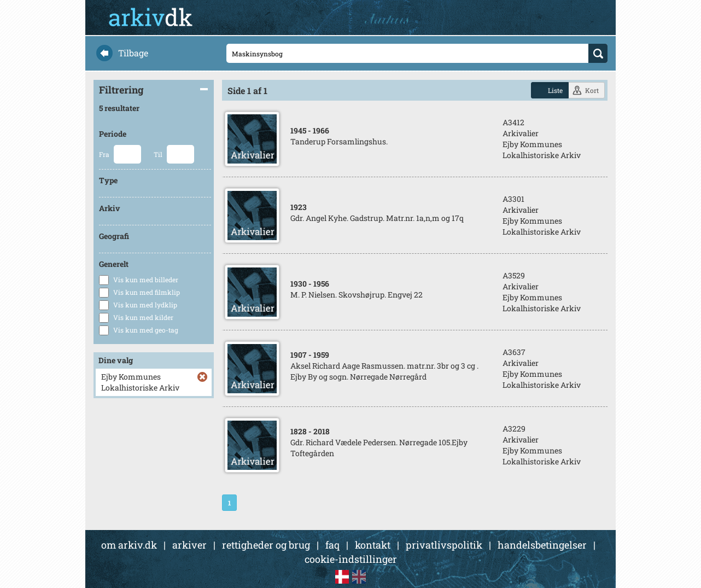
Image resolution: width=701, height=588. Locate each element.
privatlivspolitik (444, 545)
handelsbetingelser (542, 545)
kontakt (373, 545)
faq (332, 545)
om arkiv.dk (129, 545)
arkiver (189, 545)
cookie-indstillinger (351, 559)
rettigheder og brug (266, 545)
